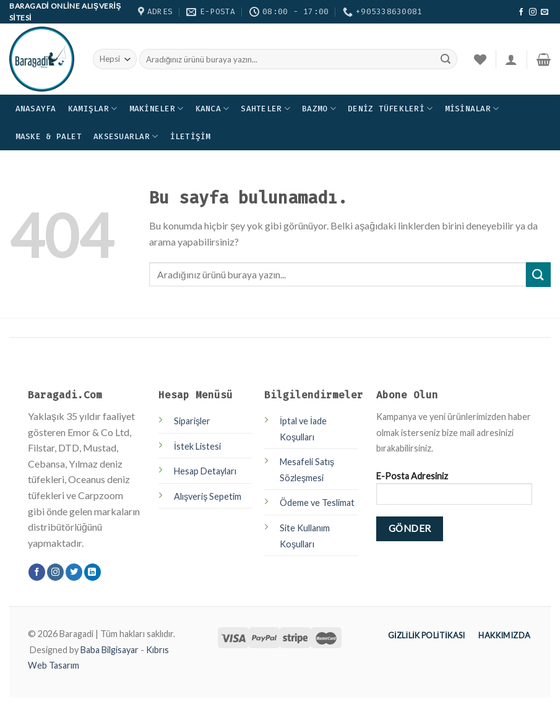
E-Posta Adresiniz (454, 492)
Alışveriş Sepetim (208, 496)
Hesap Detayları (205, 471)
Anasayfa (36, 109)
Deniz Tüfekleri (390, 109)
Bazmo (319, 109)
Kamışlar (93, 109)
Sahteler (265, 109)
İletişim (191, 136)
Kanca (213, 109)
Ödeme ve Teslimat (317, 503)
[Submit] (538, 274)
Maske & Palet (49, 136)
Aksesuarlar (126, 136)
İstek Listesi (197, 446)
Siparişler (192, 421)
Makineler (157, 109)
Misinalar (472, 109)
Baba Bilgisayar (110, 650)
